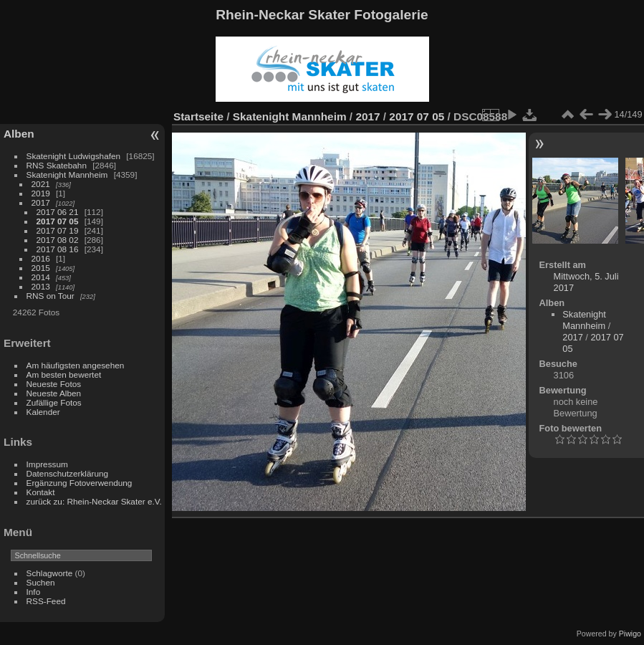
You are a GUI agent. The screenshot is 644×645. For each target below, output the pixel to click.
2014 (41, 277)
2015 (41, 268)
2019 (41, 193)
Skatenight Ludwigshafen (73, 156)
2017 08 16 (58, 249)
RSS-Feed (46, 601)
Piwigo (630, 634)
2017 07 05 (58, 221)
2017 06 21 (58, 212)
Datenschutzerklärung (67, 473)
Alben (19, 134)
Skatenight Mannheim (67, 175)
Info (34, 592)
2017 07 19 (58, 230)
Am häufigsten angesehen (76, 365)
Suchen (41, 582)
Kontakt (41, 492)
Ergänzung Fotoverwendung (80, 483)
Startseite (198, 116)
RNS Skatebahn (57, 165)
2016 (41, 258)
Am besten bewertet (64, 374)
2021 (41, 184)
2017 (41, 202)
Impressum (47, 464)
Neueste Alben (54, 393)
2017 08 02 (58, 240)
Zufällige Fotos (54, 402)
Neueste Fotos (54, 384)
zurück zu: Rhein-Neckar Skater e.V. (94, 501)
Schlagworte (50, 573)
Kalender (43, 412)
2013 (41, 286)
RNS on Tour (51, 296)
